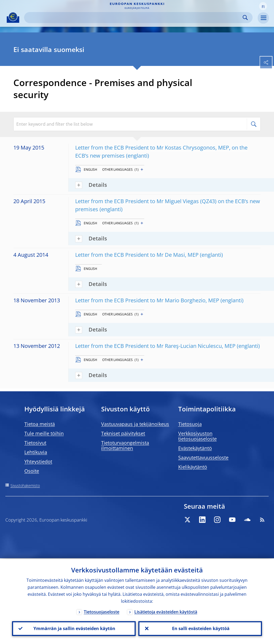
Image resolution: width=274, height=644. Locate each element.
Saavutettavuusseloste (203, 457)
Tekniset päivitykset (123, 433)
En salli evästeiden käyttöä (200, 628)
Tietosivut (35, 443)
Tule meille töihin (44, 433)
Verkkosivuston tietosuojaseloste (197, 436)
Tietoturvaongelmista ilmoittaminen (125, 445)
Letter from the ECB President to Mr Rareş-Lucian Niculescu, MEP (155, 346)
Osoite (32, 471)
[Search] (134, 18)
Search (245, 18)
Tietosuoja (190, 424)
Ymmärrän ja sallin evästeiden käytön (74, 628)
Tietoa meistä (40, 424)
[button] (263, 6)
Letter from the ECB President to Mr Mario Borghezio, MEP (147, 300)
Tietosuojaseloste (102, 611)
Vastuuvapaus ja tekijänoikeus (135, 424)
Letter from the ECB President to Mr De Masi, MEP (137, 255)
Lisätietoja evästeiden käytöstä (166, 611)
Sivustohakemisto (25, 485)
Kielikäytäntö (193, 467)
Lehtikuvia (36, 452)
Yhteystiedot (38, 461)
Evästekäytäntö (195, 448)
